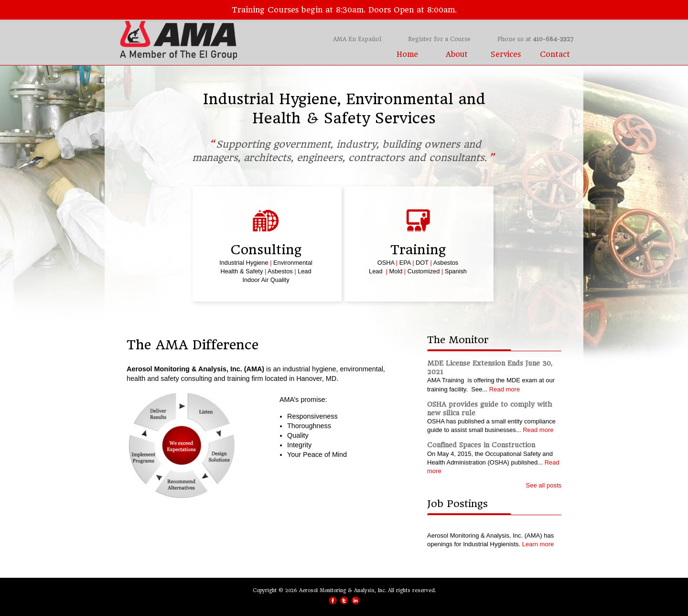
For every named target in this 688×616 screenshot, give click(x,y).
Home (407, 54)
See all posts (544, 485)
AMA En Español (357, 39)
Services (506, 54)
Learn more (538, 544)
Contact (555, 54)
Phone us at (535, 39)
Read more (505, 389)
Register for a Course (439, 39)
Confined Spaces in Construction (481, 445)
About (457, 54)
